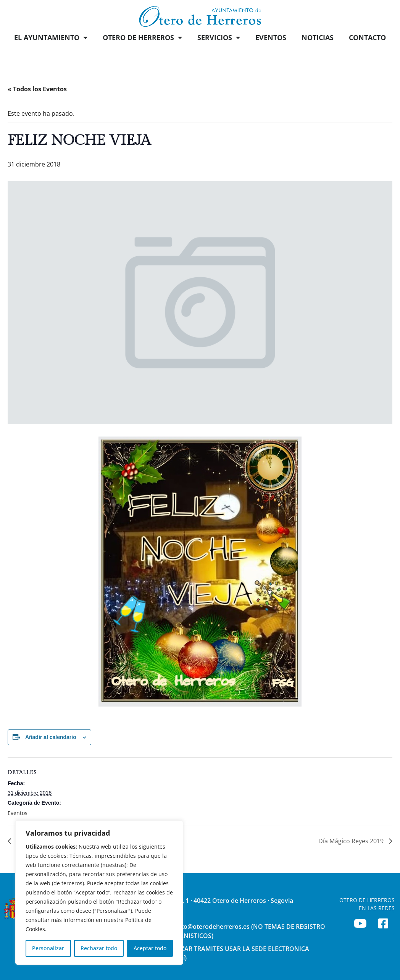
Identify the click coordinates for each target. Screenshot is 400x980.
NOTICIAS (318, 37)
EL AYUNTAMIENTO (51, 37)
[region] (99, 893)
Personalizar (48, 948)
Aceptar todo (150, 948)
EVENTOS (271, 37)
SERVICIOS (219, 37)
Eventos (18, 813)
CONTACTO (367, 37)
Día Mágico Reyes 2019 (352, 841)
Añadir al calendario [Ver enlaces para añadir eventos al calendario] (51, 737)
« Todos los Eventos (37, 89)
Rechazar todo (99, 948)
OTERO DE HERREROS (142, 37)
